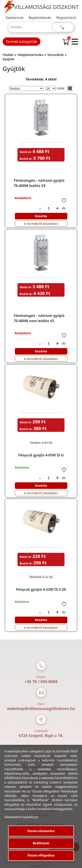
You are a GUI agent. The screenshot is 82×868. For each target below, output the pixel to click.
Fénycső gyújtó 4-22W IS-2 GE (41, 589)
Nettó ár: (26, 152)
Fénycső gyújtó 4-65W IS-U (41, 455)
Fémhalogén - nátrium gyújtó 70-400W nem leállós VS (39, 318)
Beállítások (41, 843)
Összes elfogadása (41, 855)
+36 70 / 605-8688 (41, 681)
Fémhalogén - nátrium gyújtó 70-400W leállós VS (39, 183)
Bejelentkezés (40, 18)
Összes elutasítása (41, 831)
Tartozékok (55, 55)
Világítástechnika (30, 55)
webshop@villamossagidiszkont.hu (41, 708)
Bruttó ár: (26, 159)
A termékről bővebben (41, 224)
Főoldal (8, 55)
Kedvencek (15, 18)
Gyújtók (8, 59)
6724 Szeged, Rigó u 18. (41, 735)
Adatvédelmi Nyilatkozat (21, 817)
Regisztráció (66, 18)
